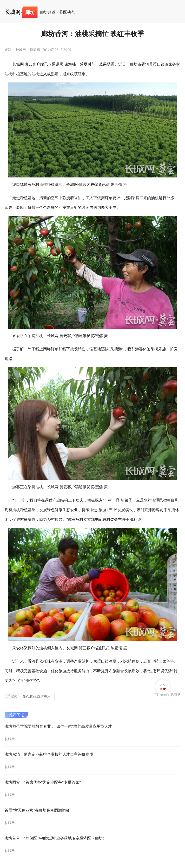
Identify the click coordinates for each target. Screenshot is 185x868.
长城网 (13, 12)
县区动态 (67, 12)
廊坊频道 (48, 12)
